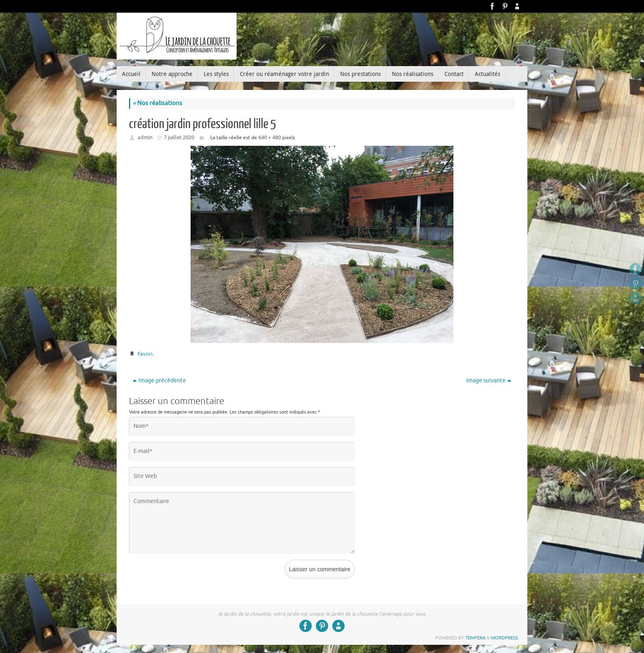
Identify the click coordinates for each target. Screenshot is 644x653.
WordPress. (505, 638)
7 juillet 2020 (179, 137)
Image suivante (489, 381)
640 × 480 (270, 137)
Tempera (475, 638)
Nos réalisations (158, 103)
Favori (145, 354)
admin (145, 137)
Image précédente (159, 381)
